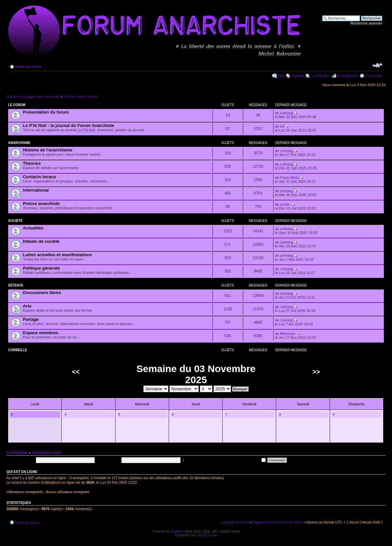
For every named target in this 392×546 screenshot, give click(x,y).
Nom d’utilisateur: (20, 460)
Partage (31, 319)
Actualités (33, 228)
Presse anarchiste (41, 203)
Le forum (17, 105)
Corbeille (18, 350)
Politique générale (41, 268)
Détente (16, 285)
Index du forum (28, 67)
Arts (27, 306)
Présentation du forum (46, 112)
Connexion (374, 76)
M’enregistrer (347, 76)
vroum (285, 204)
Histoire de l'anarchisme (48, 150)
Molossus (288, 334)
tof (282, 126)
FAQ (281, 76)
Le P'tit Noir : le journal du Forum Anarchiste (69, 125)
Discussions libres (42, 293)
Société (15, 221)
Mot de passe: (109, 460)
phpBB (175, 531)
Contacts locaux (39, 177)
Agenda (298, 76)
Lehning (286, 113)
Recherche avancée (366, 23)
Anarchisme (19, 143)
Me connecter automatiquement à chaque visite (225, 460)
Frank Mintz (289, 178)
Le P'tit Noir (321, 76)
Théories (32, 163)
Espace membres (41, 333)
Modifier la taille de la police (377, 65)
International (36, 190)
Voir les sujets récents (81, 97)
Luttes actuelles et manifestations (57, 255)
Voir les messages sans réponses (33, 97)
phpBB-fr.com (207, 535)
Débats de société (41, 241)
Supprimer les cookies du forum (278, 522)
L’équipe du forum (235, 522)
